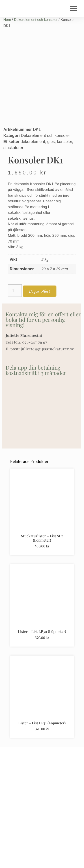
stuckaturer (13, 148)
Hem (7, 20)
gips (51, 142)
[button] (73, 8)
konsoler (64, 142)
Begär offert (40, 291)
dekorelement (33, 142)
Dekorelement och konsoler (36, 20)
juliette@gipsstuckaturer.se (47, 349)
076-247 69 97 (35, 342)
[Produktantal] (15, 291)
